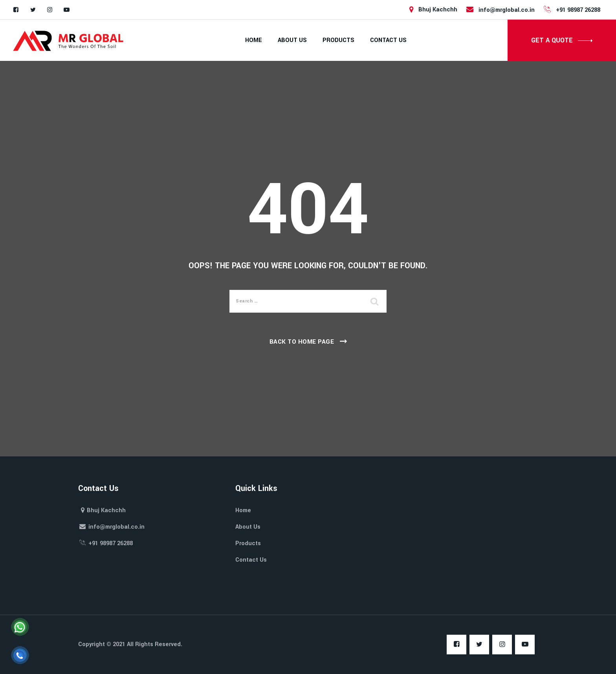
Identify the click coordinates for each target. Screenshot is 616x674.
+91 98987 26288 (571, 10)
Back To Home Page (302, 342)
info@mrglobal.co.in (500, 10)
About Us (292, 40)
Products (338, 40)
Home (254, 40)
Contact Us (388, 40)
